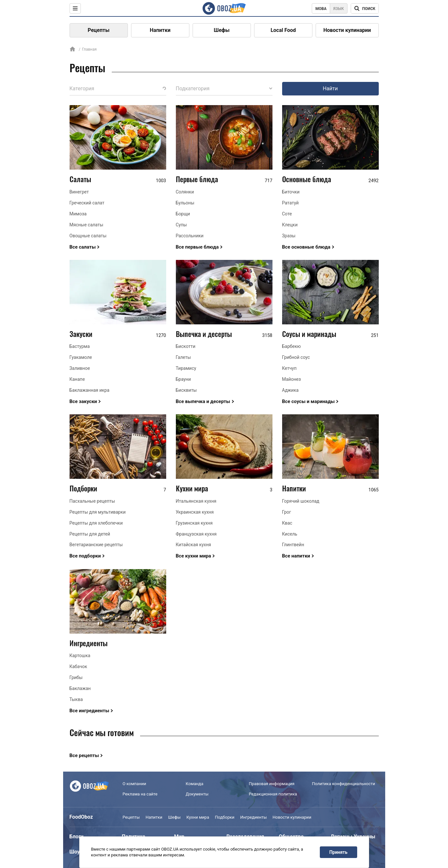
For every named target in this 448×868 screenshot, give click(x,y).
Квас (287, 523)
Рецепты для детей (90, 534)
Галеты (183, 357)
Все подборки (85, 556)
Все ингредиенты (90, 711)
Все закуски (83, 401)
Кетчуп (289, 368)
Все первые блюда (197, 247)
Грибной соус (296, 357)
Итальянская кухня (196, 501)
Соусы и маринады (309, 334)
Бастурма (80, 346)
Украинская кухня (195, 512)
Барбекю (291, 346)
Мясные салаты (86, 225)
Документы (197, 794)
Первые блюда (197, 179)
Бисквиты (186, 390)
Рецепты (99, 30)
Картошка (80, 656)
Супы (181, 225)
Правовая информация (272, 784)
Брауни (183, 379)
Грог (287, 512)
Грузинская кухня (194, 523)
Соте (287, 214)
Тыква (76, 699)
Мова (321, 9)
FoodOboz (81, 817)
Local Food (283, 30)
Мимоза (78, 214)
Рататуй (291, 203)
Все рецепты (84, 755)
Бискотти (186, 346)
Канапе (77, 379)
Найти (330, 89)
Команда (195, 784)
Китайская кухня (194, 545)
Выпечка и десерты (204, 334)
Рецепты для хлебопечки (96, 523)
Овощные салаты (88, 236)
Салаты (80, 179)
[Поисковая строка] (365, 8)
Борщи (183, 214)
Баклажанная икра (90, 390)
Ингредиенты (89, 643)
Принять (338, 852)
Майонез (292, 379)
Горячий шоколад (301, 501)
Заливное (80, 368)
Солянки (185, 192)
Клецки (290, 225)
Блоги (77, 837)
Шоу (75, 852)
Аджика (291, 390)
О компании (134, 784)
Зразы (289, 236)
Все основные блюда (306, 247)
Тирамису (186, 368)
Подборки (83, 488)
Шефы (222, 30)
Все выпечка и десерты (203, 401)
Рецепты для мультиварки (98, 512)
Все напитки (296, 556)
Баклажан (80, 688)
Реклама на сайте (140, 794)
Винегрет (79, 192)
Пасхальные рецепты (92, 501)
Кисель (290, 534)
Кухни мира (192, 488)
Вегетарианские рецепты (96, 545)
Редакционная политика (273, 794)
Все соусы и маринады (309, 401)
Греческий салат (87, 203)
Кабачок (78, 666)
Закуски (81, 334)
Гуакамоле (81, 357)
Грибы (76, 677)
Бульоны (185, 203)
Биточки (291, 192)
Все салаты (83, 247)
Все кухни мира (194, 556)
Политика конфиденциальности (344, 784)
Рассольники (190, 236)
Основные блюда (307, 179)
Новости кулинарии (347, 30)
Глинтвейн (293, 545)
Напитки (160, 30)
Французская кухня (196, 534)
